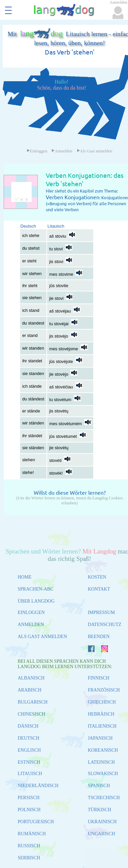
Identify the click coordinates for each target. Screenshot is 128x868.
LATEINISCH (101, 762)
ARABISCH (30, 690)
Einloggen (37, 151)
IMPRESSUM (101, 612)
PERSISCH (29, 798)
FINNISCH (99, 678)
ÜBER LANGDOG (36, 601)
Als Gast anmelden (95, 151)
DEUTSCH (29, 738)
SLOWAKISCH (103, 774)
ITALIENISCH (102, 726)
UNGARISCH (102, 834)
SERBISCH (29, 858)
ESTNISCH (29, 762)
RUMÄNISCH (32, 834)
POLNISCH (29, 810)
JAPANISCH (100, 738)
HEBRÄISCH (101, 714)
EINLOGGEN (31, 612)
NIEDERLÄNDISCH (38, 786)
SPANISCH (99, 786)
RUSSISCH (29, 846)
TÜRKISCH (100, 810)
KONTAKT (99, 589)
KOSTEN (97, 577)
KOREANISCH (103, 750)
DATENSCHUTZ (105, 625)
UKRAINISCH (102, 822)
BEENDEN (99, 637)
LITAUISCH (30, 774)
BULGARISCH (33, 702)
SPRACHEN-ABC (36, 589)
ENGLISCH (29, 750)
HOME (25, 577)
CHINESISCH (31, 714)
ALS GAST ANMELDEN (42, 637)
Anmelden (62, 151)
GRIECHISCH (102, 702)
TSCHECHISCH (104, 798)
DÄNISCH (28, 726)
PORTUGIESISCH (36, 822)
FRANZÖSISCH (104, 690)
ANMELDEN (31, 625)
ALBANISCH (31, 678)
